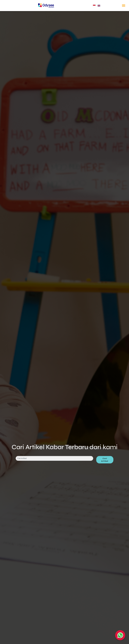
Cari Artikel (105, 466)
